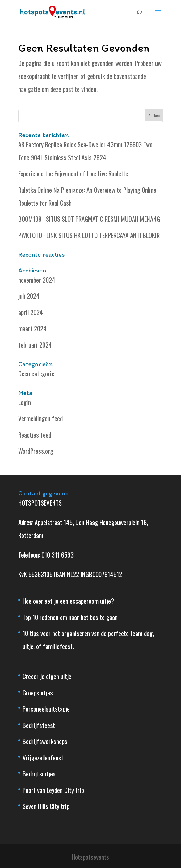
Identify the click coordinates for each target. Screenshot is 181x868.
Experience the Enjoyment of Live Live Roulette (73, 173)
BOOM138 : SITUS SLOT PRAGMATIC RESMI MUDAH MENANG (89, 219)
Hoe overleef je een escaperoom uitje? (68, 601)
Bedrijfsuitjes (39, 774)
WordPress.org (36, 451)
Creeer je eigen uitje (47, 676)
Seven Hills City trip (46, 806)
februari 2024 (35, 345)
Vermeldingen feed (40, 418)
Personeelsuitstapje (46, 709)
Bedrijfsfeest (39, 725)
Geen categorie (36, 373)
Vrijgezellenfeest (43, 757)
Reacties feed (35, 435)
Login (25, 402)
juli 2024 (29, 296)
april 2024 (31, 312)
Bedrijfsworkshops (45, 741)
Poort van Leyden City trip (53, 790)
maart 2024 (32, 328)
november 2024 (37, 280)
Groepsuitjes (38, 693)
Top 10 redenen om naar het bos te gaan (70, 617)
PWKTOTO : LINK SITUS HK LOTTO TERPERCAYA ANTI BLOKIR (89, 235)
